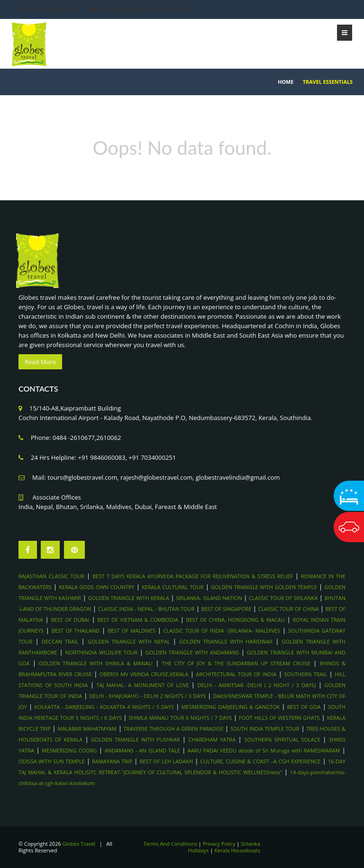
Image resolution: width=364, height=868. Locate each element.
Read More (40, 362)
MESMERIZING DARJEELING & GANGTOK (232, 707)
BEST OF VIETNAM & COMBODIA (138, 620)
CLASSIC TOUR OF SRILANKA (283, 598)
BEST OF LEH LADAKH (166, 761)
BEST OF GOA (304, 707)
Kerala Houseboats (237, 850)
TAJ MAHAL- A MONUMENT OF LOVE (142, 685)
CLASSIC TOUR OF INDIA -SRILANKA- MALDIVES (222, 631)
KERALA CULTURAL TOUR (173, 587)
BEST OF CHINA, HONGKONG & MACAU (236, 620)
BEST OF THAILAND (76, 631)
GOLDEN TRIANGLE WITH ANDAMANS (192, 652)
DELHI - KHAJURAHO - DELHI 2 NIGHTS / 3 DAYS (147, 696)
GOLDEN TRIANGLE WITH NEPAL (129, 641)
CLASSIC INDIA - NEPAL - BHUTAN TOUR (146, 609)
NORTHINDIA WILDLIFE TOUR (101, 652)
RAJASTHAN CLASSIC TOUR (51, 576)
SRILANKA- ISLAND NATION (209, 598)
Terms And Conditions (170, 844)
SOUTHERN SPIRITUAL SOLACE (282, 739)
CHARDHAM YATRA (212, 739)
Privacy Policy (219, 844)
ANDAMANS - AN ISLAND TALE (142, 750)
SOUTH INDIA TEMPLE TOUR (265, 729)
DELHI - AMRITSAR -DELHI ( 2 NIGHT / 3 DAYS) (256, 685)
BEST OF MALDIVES (132, 631)
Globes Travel (79, 844)
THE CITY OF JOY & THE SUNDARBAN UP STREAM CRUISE (236, 663)
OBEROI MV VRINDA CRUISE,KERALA (144, 674)
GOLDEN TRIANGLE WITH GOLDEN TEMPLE (264, 587)
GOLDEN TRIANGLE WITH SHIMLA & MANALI (96, 663)
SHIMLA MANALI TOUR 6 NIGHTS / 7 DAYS (181, 718)
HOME (286, 82)
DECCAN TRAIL (60, 641)
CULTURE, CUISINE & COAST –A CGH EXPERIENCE (260, 761)
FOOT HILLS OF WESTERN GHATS (279, 718)
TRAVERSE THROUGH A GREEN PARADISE (174, 729)
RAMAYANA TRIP (112, 761)
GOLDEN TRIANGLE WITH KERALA (128, 598)
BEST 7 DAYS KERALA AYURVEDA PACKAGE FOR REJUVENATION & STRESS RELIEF (193, 576)
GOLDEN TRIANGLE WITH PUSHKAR (135, 739)
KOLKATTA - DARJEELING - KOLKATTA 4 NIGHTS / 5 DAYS (104, 707)
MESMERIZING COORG (69, 750)
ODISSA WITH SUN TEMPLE (52, 761)
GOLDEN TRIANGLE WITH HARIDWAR (226, 641)
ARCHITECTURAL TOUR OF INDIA (237, 674)
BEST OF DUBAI (70, 620)
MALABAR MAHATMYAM (87, 729)
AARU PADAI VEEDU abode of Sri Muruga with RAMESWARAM (264, 750)
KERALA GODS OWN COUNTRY (97, 587)
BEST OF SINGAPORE (227, 609)
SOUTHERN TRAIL (305, 674)
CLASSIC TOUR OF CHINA (289, 609)
